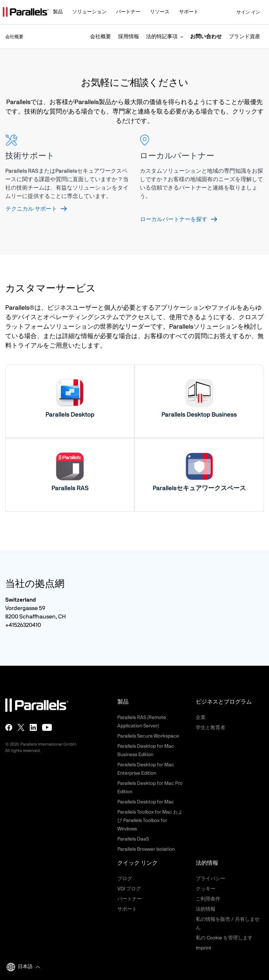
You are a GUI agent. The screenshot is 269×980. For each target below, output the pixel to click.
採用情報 (129, 37)
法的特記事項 (162, 37)
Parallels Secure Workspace (148, 736)
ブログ (125, 879)
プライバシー (211, 879)
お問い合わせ (206, 37)
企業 (201, 718)
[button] (61, 13)
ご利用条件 (208, 899)
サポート (127, 909)
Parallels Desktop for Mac (146, 802)
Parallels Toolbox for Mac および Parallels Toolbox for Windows (150, 821)
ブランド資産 (244, 37)
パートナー (130, 899)
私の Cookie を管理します (224, 938)
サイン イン (244, 12)
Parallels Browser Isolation (146, 849)
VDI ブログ (129, 889)
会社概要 (101, 37)
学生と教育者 (211, 728)
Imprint (204, 948)
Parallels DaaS (133, 839)
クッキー (206, 889)
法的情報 (206, 909)
